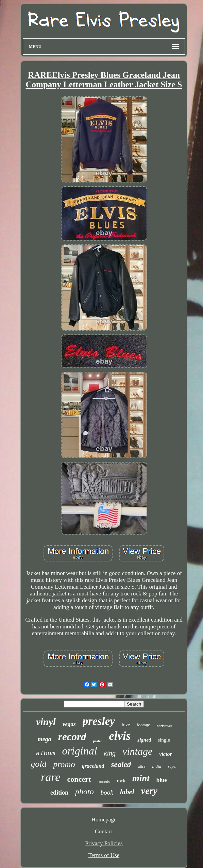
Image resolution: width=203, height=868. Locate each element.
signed (144, 740)
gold (38, 764)
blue (162, 780)
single (164, 740)
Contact (104, 831)
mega (45, 739)
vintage (137, 751)
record (72, 737)
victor (165, 754)
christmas (164, 726)
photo (84, 792)
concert (79, 779)
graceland (93, 766)
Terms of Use (104, 855)
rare (50, 777)
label (127, 792)
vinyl (46, 722)
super (173, 766)
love (126, 725)
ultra (141, 766)
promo (64, 764)
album (45, 753)
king (110, 753)
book (107, 792)
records (104, 782)
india (157, 766)
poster (97, 741)
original (79, 751)
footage (143, 725)
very (149, 791)
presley (99, 721)
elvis (120, 736)
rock (121, 781)
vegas (69, 724)
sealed (121, 765)
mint (141, 778)
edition (59, 793)
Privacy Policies (104, 843)
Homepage (104, 820)
